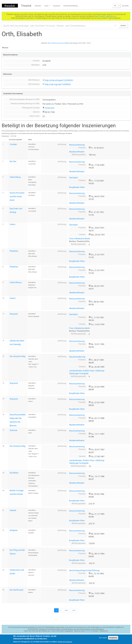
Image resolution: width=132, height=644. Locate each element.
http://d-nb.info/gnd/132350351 (59, 80)
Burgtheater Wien (77, 187)
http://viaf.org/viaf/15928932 (58, 84)
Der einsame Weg (18, 356)
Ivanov (13, 224)
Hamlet (13, 510)
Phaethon (14, 251)
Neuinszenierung (77, 145)
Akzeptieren (113, 639)
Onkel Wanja (15, 177)
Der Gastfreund (16, 590)
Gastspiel (73, 178)
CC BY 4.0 (89, 631)
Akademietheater (77, 152)
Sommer (14, 430)
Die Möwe (14, 473)
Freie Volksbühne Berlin (80, 239)
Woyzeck (14, 314)
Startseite (38, 6)
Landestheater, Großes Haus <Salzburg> (87, 371)
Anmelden (125, 6)
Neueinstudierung (77, 357)
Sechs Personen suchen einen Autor (17, 196)
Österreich (50, 108)
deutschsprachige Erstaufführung (84, 570)
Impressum (57, 6)
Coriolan (13, 144)
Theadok (26, 6)
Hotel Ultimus (16, 282)
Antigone (14, 530)
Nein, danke (103, 639)
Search (123, 26)
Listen (47, 6)
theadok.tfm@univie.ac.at (108, 16)
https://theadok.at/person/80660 (58, 43)
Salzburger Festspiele (79, 373)
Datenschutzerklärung (71, 6)
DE (115, 6)
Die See (13, 161)
